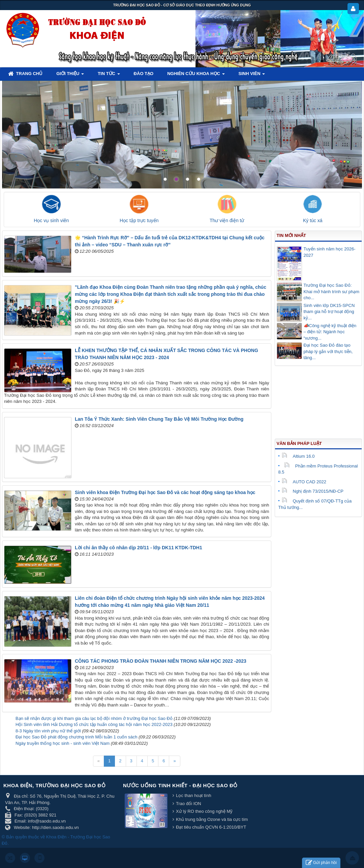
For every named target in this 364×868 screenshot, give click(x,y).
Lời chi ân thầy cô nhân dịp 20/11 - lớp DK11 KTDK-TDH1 (139, 548)
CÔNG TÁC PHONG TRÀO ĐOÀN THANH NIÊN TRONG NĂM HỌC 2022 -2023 (161, 661)
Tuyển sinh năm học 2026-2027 (330, 252)
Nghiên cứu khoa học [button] (196, 76)
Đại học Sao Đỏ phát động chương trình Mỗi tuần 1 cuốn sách (77, 737)
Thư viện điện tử (227, 220)
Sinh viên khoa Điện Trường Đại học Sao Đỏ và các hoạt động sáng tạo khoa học (165, 492)
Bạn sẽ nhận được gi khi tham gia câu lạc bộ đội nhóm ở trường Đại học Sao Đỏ (94, 718)
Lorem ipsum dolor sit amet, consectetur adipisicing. (279, 98)
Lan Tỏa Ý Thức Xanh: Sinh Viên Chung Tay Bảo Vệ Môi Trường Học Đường (159, 419)
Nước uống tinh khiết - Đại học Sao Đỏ (180, 785)
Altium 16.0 (298, 456)
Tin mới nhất (291, 235)
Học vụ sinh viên (51, 220)
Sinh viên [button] (252, 76)
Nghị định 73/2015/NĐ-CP (313, 491)
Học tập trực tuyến (139, 220)
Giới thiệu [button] (70, 76)
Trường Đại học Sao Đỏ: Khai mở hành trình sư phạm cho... (332, 291)
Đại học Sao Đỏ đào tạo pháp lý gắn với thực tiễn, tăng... (328, 351)
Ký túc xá (313, 220)
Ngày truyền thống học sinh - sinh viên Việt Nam (63, 743)
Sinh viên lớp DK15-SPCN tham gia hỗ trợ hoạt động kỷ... (329, 312)
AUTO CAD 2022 (304, 482)
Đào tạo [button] (144, 74)
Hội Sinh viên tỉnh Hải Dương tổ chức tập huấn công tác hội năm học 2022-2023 (94, 724)
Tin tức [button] (109, 76)
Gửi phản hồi (321, 863)
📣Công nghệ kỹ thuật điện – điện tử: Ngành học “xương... (330, 332)
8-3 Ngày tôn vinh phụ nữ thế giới (48, 731)
